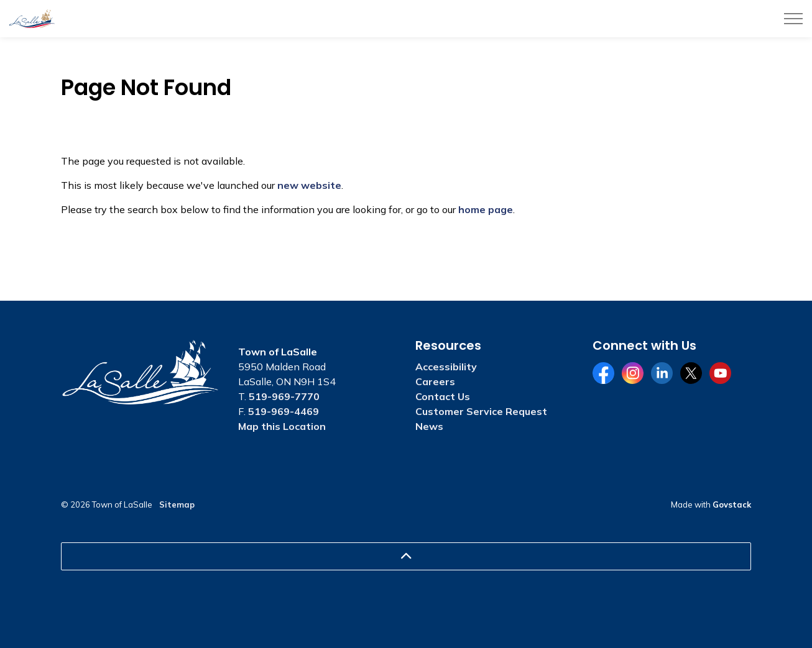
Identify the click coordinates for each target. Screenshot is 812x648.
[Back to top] (406, 556)
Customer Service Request (481, 411)
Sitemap (177, 504)
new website (309, 185)
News (429, 426)
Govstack (732, 504)
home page (486, 209)
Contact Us (443, 396)
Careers (435, 381)
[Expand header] (793, 19)
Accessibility (446, 367)
